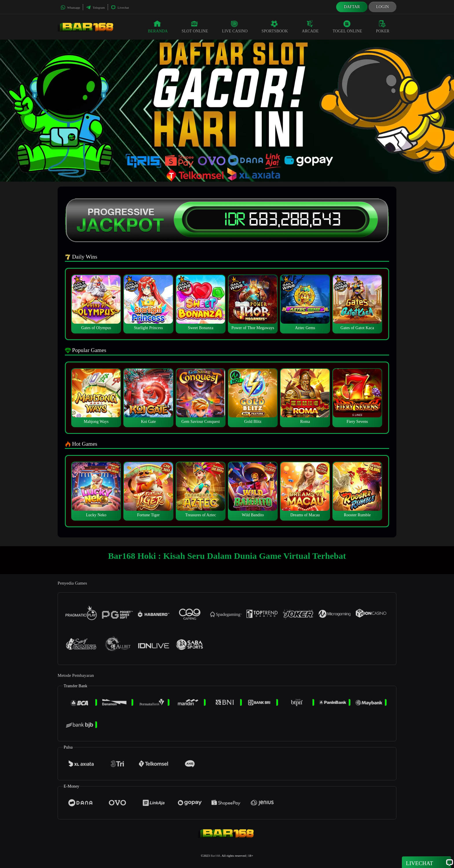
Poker (383, 27)
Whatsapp (70, 8)
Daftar (352, 7)
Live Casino (235, 27)
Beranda (158, 27)
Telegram (95, 8)
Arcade (310, 27)
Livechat (120, 8)
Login (382, 7)
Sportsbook (275, 27)
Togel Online (347, 27)
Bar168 (215, 856)
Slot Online (195, 27)
